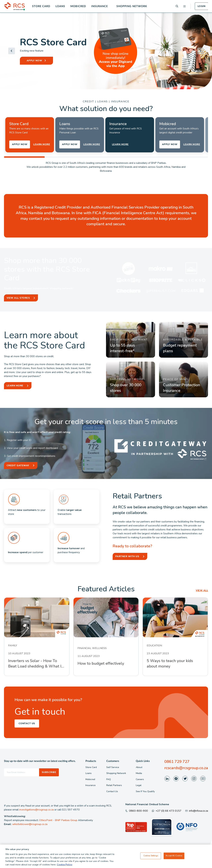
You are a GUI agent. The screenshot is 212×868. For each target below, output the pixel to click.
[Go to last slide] (12, 51)
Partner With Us (127, 556)
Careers (140, 779)
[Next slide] (201, 51)
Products (91, 761)
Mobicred (78, 6)
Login (201, 6)
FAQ (109, 779)
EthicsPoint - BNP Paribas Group (58, 820)
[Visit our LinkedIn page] (167, 779)
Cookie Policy (65, 865)
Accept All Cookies (174, 856)
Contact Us (27, 723)
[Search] (177, 6)
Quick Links (143, 761)
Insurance (100, 6)
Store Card (41, 6)
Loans (60, 6)
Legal (139, 785)
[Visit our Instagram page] (194, 779)
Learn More (15, 386)
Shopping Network (132, 6)
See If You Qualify (145, 791)
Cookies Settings (151, 856)
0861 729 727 (177, 762)
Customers (113, 761)
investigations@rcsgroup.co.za (36, 810)
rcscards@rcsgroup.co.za (186, 768)
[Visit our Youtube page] (203, 779)
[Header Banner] (106, 51)
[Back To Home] (14, 6)
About (139, 767)
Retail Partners (114, 785)
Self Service (113, 767)
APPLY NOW (34, 61)
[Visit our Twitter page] (185, 779)
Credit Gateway (18, 465)
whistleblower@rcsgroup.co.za (30, 824)
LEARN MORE (42, 144)
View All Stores (18, 298)
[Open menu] (185, 6)
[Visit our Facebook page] (176, 779)
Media (139, 773)
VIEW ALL (202, 590)
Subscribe (49, 772)
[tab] (97, 78)
